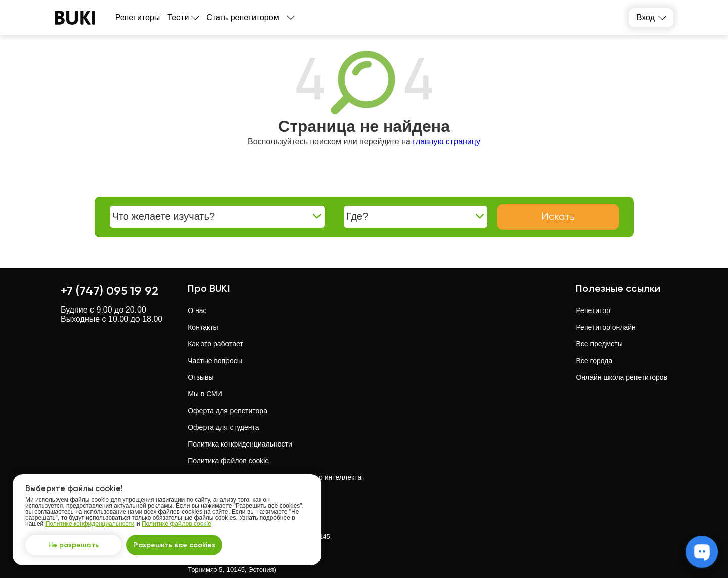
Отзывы (200, 377)
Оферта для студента (223, 427)
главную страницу (446, 141)
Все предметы (599, 344)
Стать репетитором (242, 17)
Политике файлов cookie (176, 524)
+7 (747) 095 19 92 (109, 291)
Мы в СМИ (205, 394)
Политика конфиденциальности (240, 444)
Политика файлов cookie (228, 461)
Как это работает (215, 344)
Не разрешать (73, 545)
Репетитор (593, 310)
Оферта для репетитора (227, 411)
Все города (594, 361)
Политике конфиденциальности (90, 524)
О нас (197, 310)
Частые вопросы (215, 361)
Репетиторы (138, 17)
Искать (558, 217)
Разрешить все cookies (174, 545)
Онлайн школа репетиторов (622, 377)
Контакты (203, 327)
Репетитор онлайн (606, 327)
